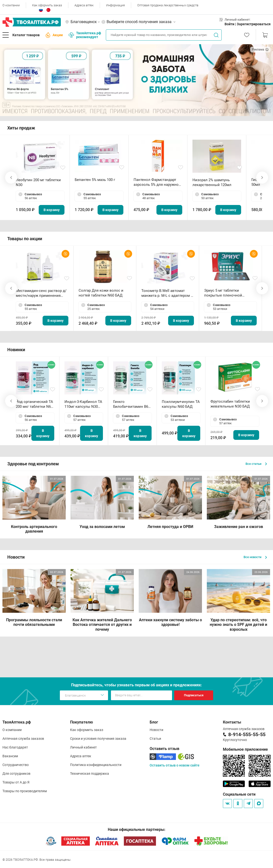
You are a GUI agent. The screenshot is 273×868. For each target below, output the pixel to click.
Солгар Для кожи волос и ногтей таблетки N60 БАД (101, 293)
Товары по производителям (25, 791)
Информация (115, 5)
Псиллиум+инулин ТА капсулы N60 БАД (181, 404)
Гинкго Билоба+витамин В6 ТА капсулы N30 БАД (131, 404)
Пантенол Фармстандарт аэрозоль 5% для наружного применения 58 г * (158, 182)
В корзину (52, 210)
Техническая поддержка (90, 774)
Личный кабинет (83, 747)
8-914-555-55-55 (247, 734)
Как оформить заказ (47, 5)
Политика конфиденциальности (96, 765)
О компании (11, 5)
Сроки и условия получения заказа (98, 739)
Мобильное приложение (245, 749)
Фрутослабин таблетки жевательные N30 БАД (230, 404)
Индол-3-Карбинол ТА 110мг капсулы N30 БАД (83, 404)
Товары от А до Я (16, 782)
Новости (156, 730)
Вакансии (10, 756)
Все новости (255, 557)
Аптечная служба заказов (23, 739)
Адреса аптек (84, 5)
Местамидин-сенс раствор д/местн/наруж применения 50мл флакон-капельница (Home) (41, 293)
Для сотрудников (16, 774)
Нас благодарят (15, 747)
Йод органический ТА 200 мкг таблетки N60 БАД (34, 404)
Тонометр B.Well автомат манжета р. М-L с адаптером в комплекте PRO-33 (167, 293)
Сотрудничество (16, 765)
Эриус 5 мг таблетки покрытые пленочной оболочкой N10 (223, 293)
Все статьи (256, 464)
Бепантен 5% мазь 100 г (95, 180)
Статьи (155, 739)
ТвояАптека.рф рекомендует (85, 35)
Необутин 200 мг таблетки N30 (38, 182)
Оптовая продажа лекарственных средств (168, 5)
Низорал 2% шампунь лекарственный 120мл (212, 182)
